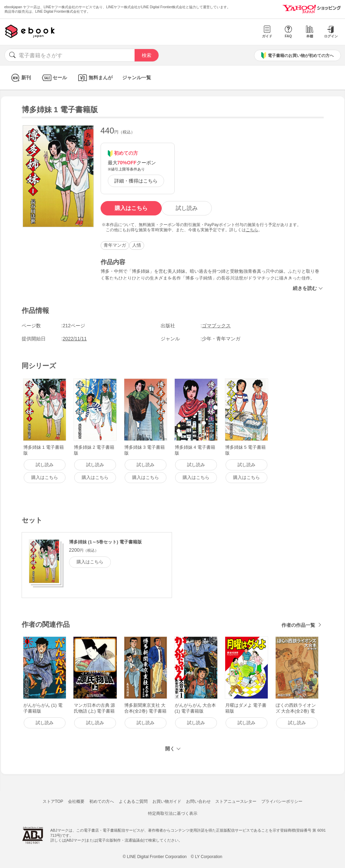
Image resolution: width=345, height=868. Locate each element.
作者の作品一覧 (298, 625)
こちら (252, 230)
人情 (137, 245)
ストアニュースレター (236, 801)
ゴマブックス (216, 326)
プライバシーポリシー (282, 801)
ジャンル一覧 (137, 78)
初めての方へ (102, 801)
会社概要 (76, 801)
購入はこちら (131, 208)
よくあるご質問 (133, 801)
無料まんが (95, 78)
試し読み (187, 208)
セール (54, 78)
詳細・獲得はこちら (136, 181)
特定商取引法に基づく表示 (173, 813)
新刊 (20, 78)
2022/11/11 (75, 339)
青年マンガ (115, 245)
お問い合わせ (198, 801)
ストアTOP (53, 801)
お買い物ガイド (167, 801)
